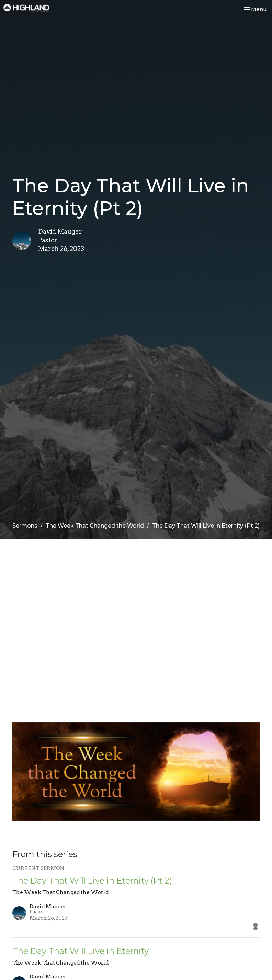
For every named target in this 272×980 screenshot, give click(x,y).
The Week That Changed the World (95, 526)
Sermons (25, 526)
